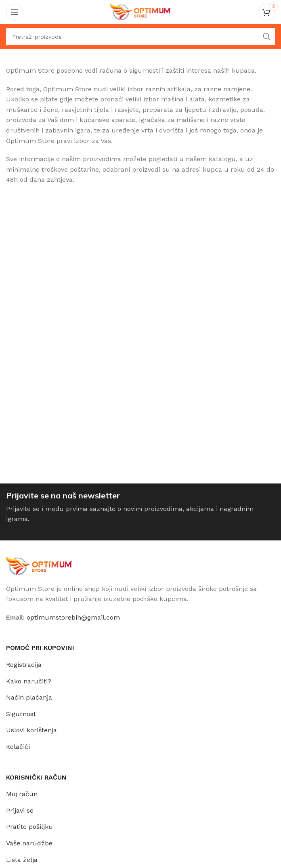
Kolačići (18, 747)
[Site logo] (140, 12)
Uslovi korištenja (31, 730)
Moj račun (22, 794)
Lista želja (22, 860)
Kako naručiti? (29, 681)
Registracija (24, 665)
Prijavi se (20, 810)
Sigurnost (21, 714)
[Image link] (39, 565)
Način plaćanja (29, 697)
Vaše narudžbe (29, 843)
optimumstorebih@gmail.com (73, 617)
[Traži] (140, 37)
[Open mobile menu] (15, 12)
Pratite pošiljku (29, 827)
